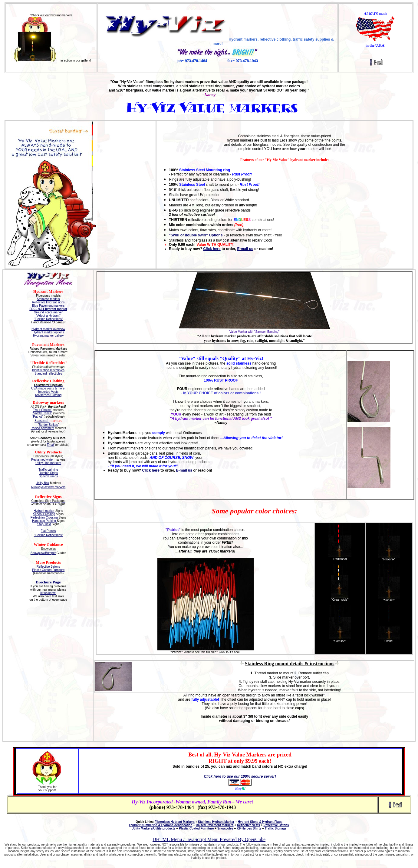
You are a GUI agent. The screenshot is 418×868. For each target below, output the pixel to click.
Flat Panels (48, 531)
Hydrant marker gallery (48, 336)
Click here (212, 249)
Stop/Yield (44, 524)
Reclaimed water (42, 460)
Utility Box (42, 483)
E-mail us (245, 249)
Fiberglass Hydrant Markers (175, 822)
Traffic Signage (276, 828)
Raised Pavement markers (215, 825)
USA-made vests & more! (48, 388)
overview (59, 329)
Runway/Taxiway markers (48, 487)
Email (51, 445)
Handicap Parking (44, 521)
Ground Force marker (48, 312)
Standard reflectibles (48, 374)
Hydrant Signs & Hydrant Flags (260, 822)
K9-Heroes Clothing (48, 395)
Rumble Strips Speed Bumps (48, 475)
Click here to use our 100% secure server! (240, 776)
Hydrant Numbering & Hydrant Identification (161, 825)
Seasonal (42, 421)
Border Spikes (48, 425)
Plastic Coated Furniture (48, 570)
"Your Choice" (43, 410)
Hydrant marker (42, 329)
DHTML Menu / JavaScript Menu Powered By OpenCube (209, 839)
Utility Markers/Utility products (154, 828)
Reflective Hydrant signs (48, 302)
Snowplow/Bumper (43, 553)
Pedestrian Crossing (44, 517)
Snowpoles (225, 828)
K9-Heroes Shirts (249, 828)
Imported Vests (48, 392)
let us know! (48, 593)
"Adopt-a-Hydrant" (48, 316)
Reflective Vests (248, 825)
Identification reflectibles (48, 370)
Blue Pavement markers (48, 306)
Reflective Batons (48, 567)
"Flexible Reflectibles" (48, 319)
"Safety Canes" (42, 413)
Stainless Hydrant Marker (216, 822)
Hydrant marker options (48, 332)
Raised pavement (42, 428)
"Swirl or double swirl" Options (196, 235)
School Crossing (44, 514)
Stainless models (48, 299)
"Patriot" (38, 417)
